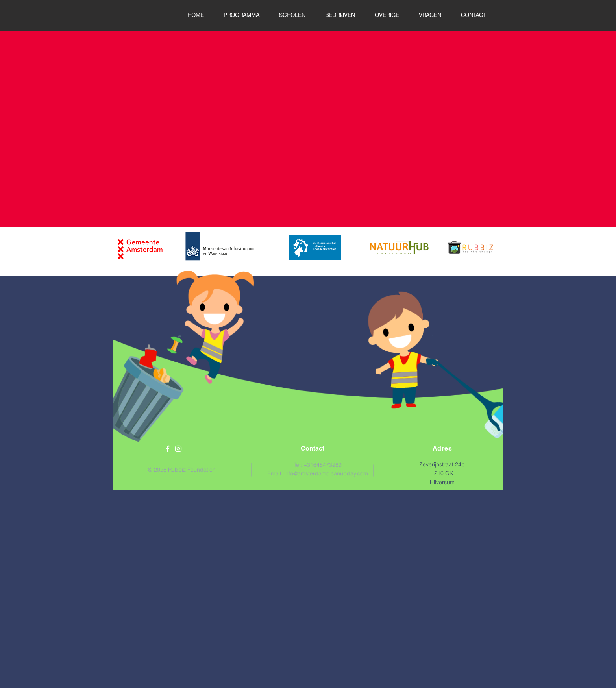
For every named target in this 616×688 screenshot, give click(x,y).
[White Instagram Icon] (178, 449)
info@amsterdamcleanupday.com (326, 473)
